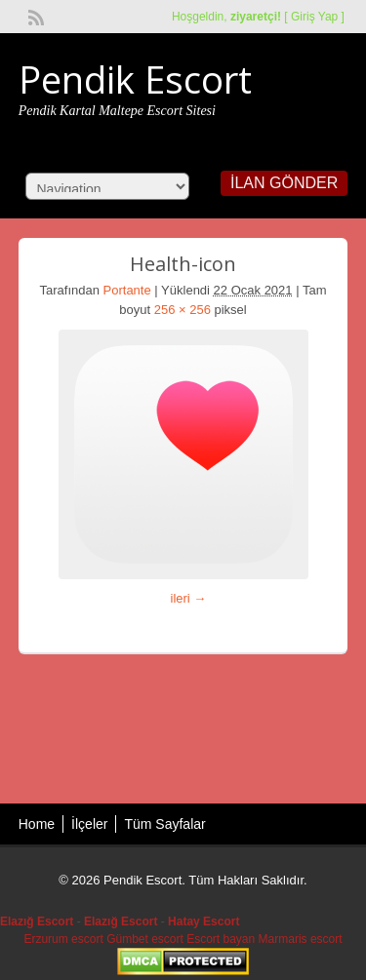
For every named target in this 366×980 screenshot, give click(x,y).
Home (37, 824)
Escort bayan (221, 939)
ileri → (189, 598)
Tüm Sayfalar (164, 824)
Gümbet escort (145, 939)
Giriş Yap (314, 17)
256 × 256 (183, 310)
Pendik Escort (135, 79)
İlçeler (89, 824)
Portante (127, 290)
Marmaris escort (301, 939)
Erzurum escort (63, 939)
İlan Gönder (284, 183)
